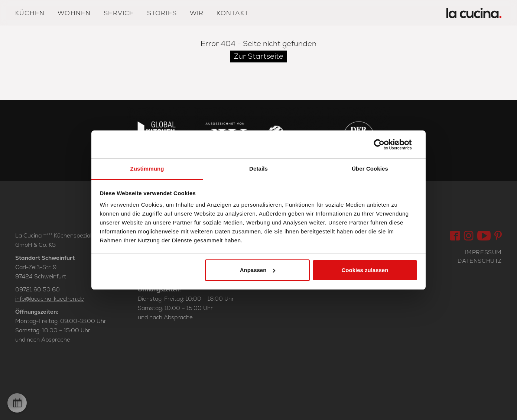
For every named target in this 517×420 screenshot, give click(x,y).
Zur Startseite (259, 56)
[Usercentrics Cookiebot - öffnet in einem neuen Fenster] (385, 145)
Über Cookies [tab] (370, 169)
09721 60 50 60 (38, 289)
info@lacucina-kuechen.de (50, 299)
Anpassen (258, 270)
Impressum (483, 252)
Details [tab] (258, 169)
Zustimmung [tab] (147, 169)
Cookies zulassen (365, 270)
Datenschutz (480, 261)
